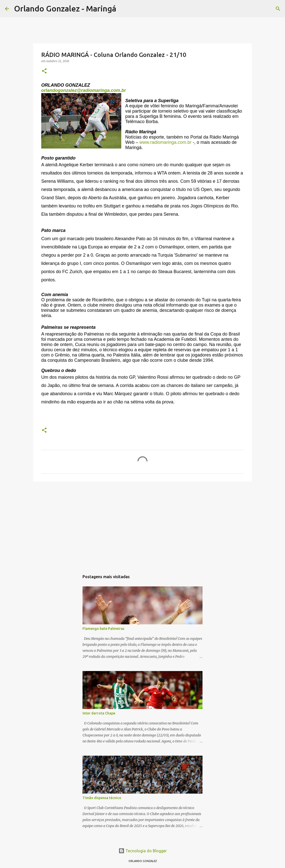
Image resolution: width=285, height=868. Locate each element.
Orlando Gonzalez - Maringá (65, 8)
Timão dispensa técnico (102, 798)
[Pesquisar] (123, 9)
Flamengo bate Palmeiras (103, 629)
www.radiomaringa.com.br (165, 142)
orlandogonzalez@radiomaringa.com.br (84, 90)
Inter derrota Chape (99, 713)
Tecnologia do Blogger (143, 851)
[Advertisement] (142, 524)
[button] (44, 71)
